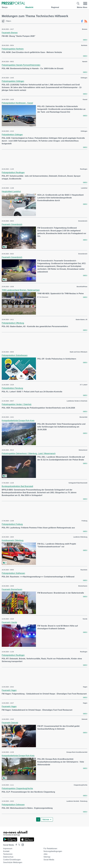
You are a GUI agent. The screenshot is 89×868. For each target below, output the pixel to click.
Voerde (85, 619)
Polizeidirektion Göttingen (12, 135)
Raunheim (84, 570)
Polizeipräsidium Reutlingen (13, 173)
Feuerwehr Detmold (10, 723)
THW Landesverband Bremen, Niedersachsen (21, 290)
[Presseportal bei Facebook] (16, 845)
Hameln (85, 62)
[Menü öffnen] (85, 3)
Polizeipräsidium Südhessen (13, 573)
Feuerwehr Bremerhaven (12, 589)
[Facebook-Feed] (82, 21)
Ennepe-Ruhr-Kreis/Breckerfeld (77, 752)
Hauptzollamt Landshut (11, 191)
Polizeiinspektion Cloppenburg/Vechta (17, 788)
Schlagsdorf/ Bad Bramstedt (78, 483)
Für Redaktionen (50, 849)
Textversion (8, 854)
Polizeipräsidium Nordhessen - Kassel (17, 103)
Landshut (84, 188)
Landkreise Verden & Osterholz (77, 401)
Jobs (45, 854)
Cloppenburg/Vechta (80, 785)
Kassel (85, 100)
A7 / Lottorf (84, 385)
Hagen (85, 687)
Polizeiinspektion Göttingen (13, 81)
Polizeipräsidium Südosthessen (15, 355)
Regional (55, 7)
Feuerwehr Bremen (10, 33)
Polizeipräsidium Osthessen (13, 805)
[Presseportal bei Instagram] (22, 845)
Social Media (49, 860)
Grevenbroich (83, 221)
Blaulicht (29, 7)
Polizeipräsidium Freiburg (12, 524)
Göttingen (84, 78)
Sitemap (47, 857)
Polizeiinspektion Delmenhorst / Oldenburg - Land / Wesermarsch (29, 453)
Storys (5, 7)
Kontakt (6, 851)
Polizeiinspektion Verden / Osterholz (17, 404)
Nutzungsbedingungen (53, 851)
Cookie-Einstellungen (12, 860)
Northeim (84, 45)
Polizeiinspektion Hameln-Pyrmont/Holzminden (21, 65)
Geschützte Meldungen (13, 862)
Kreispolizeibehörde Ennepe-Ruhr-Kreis (18, 421)
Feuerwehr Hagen (9, 690)
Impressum (8, 849)
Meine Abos (82, 7)
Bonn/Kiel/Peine (82, 287)
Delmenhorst (83, 450)
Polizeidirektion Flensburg (12, 388)
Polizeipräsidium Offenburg (13, 323)
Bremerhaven (83, 586)
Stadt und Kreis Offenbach (79, 352)
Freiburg (84, 521)
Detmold (84, 719)
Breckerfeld (83, 417)
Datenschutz (8, 857)
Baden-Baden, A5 (82, 320)
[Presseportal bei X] (18, 845)
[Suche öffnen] (78, 3)
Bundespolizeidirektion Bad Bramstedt (17, 486)
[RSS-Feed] (86, 21)
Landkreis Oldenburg (80, 537)
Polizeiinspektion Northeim (13, 49)
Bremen (85, 29)
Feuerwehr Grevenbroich (12, 224)
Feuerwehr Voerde (9, 622)
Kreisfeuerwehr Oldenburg (13, 540)
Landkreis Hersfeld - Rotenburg (77, 801)
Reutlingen (84, 169)
